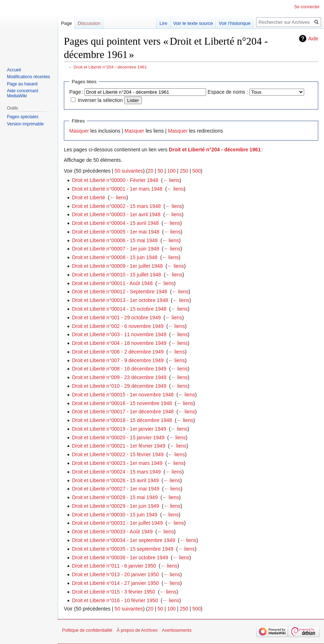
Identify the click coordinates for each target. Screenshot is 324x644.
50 (160, 171)
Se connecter (307, 7)
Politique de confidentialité (87, 630)
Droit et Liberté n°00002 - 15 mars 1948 (116, 206)
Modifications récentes (28, 77)
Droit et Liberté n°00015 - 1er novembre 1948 (123, 395)
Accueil (14, 70)
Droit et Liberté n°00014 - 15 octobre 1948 (119, 309)
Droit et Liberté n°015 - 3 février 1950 (113, 592)
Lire (163, 23)
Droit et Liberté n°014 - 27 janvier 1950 (115, 583)
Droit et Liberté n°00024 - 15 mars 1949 (116, 472)
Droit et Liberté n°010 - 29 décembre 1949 (119, 386)
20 (150, 171)
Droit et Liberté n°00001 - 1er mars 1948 (117, 189)
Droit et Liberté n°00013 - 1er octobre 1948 (120, 300)
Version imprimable (25, 124)
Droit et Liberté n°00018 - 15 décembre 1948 (122, 420)
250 (184, 171)
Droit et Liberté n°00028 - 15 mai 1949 (115, 497)
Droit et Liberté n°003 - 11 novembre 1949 (119, 334)
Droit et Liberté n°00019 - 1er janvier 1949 (119, 429)
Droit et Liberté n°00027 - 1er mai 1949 (115, 489)
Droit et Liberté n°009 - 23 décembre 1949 (119, 377)
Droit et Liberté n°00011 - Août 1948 (112, 283)
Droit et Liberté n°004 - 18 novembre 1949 (119, 343)
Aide (313, 39)
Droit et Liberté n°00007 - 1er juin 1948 (115, 249)
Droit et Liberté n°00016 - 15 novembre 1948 (122, 403)
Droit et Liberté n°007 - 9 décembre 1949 (118, 360)
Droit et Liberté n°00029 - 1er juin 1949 (115, 506)
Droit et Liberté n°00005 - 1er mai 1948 (115, 232)
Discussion (89, 23)
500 (196, 171)
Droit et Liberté (88, 197)
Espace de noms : (228, 92)
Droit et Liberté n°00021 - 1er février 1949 (119, 446)
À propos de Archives (137, 630)
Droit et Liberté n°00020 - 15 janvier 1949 (118, 438)
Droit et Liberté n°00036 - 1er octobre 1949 (120, 558)
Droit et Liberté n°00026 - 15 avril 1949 (115, 480)
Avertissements (177, 630)
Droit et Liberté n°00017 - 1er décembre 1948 (123, 412)
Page (66, 23)
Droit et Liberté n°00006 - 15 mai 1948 (115, 240)
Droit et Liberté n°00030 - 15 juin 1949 (115, 515)
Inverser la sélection (100, 100)
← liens (171, 180)
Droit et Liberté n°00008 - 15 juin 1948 (115, 257)
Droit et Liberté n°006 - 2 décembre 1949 (118, 352)
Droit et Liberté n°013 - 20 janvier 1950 (115, 574)
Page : (76, 92)
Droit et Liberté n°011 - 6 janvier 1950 (114, 566)
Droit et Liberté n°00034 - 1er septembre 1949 (123, 540)
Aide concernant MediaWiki (23, 93)
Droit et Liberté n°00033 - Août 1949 (112, 532)
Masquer (79, 131)
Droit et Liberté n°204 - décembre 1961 (110, 67)
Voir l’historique (235, 23)
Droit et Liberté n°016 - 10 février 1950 (115, 600)
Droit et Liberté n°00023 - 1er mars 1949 (117, 463)
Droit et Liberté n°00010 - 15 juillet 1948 (116, 275)
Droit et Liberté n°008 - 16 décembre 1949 (119, 369)
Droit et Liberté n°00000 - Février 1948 (115, 180)
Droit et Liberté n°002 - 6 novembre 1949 (118, 326)
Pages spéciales (23, 117)
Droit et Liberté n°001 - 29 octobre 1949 (116, 317)
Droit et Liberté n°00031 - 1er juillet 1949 (117, 523)
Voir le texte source (193, 23)
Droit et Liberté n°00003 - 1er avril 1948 (116, 214)
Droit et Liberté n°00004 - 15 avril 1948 (115, 223)
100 (171, 171)
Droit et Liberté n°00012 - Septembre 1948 (119, 292)
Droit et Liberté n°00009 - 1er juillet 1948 (117, 266)
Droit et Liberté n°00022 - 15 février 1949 (118, 454)
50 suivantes (129, 171)
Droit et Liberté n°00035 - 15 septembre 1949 (122, 549)
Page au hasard (22, 84)
